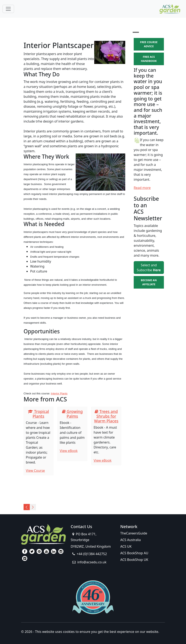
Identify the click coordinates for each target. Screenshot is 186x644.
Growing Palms (72, 414)
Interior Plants (59, 393)
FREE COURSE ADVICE (149, 44)
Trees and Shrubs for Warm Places (106, 416)
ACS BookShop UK (134, 560)
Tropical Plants (38, 414)
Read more (142, 188)
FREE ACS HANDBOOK (149, 59)
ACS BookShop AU (134, 553)
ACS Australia (131, 540)
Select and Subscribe (149, 268)
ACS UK (126, 546)
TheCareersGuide (134, 533)
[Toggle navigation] (8, 9)
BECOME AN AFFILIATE (149, 282)
